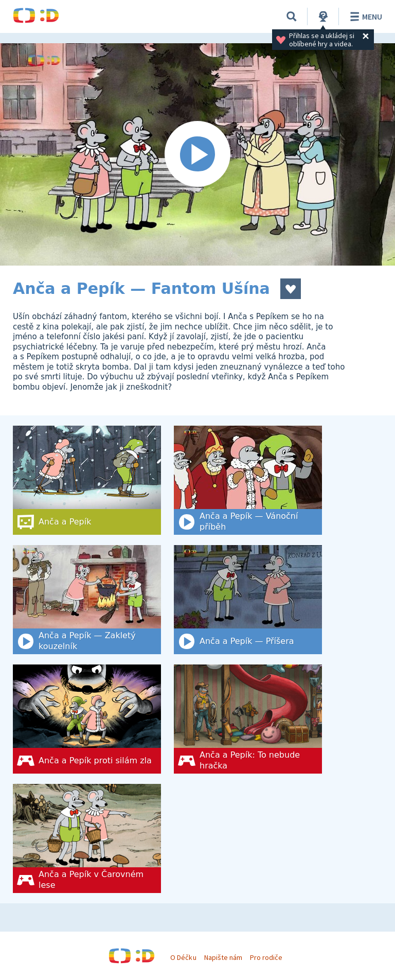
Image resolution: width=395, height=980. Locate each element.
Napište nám (223, 957)
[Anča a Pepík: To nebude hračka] (248, 719)
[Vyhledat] (292, 16)
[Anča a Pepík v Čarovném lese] (87, 838)
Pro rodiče (266, 957)
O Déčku (183, 957)
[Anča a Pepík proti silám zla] (87, 719)
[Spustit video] (197, 154)
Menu (364, 16)
